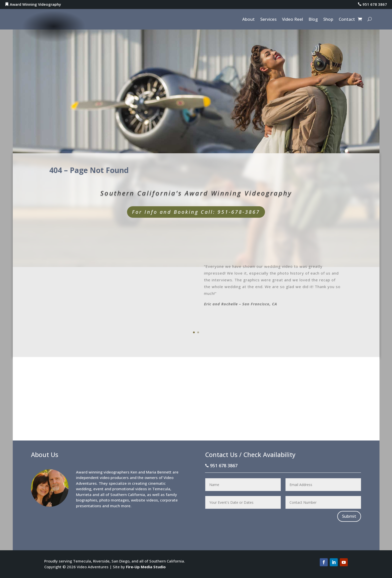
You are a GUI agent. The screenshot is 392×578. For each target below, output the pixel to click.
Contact (347, 20)
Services (268, 20)
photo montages (114, 500)
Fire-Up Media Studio (146, 567)
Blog (313, 20)
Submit (349, 516)
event (98, 489)
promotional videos (130, 489)
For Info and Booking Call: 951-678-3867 (196, 212)
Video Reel (292, 20)
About (248, 20)
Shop (328, 20)
